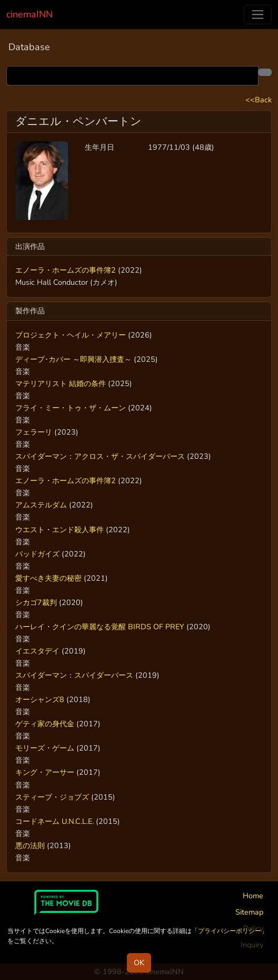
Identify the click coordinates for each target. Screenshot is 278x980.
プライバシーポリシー (230, 931)
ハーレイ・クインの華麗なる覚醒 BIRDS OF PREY (100, 627)
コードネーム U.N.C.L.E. (54, 821)
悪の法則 (30, 846)
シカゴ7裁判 (36, 602)
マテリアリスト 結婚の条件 (61, 383)
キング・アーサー (45, 772)
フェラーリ (34, 432)
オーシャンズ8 (40, 699)
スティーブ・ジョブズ (52, 797)
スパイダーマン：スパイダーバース (74, 675)
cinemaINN (29, 14)
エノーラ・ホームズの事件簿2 (66, 270)
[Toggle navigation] (258, 15)
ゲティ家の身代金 (45, 724)
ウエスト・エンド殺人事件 (59, 530)
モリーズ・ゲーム (45, 748)
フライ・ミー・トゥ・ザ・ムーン (71, 408)
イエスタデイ (37, 651)
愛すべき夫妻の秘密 (48, 578)
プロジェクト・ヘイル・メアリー (71, 335)
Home (253, 896)
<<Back (259, 100)
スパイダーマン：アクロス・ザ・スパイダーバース (100, 456)
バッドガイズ (37, 554)
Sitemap (249, 912)
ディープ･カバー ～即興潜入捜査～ (73, 359)
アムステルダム (41, 505)
